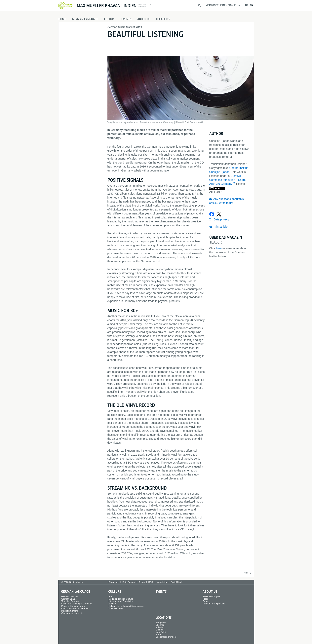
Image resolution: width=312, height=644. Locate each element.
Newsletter (162, 582)
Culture (110, 19)
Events (126, 19)
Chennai (160, 625)
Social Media (177, 582)
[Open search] (199, 5)
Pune (158, 634)
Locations (163, 19)
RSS (151, 582)
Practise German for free (73, 606)
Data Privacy (129, 582)
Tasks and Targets (212, 596)
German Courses (70, 596)
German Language (85, 19)
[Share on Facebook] (212, 214)
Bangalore (161, 623)
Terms (142, 582)
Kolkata (159, 627)
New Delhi (161, 632)
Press (206, 599)
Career (206, 601)
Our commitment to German (75, 608)
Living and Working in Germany (77, 604)
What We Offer (116, 608)
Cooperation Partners (166, 637)
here (219, 248)
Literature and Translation (121, 601)
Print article (221, 227)
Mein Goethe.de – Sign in (223, 5)
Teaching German (70, 601)
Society (112, 604)
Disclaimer (114, 582)
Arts (110, 596)
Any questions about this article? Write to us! (227, 201)
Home (62, 19)
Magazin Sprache (70, 611)
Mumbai (159, 630)
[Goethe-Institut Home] (65, 6)
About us (144, 19)
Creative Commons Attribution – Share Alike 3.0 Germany (228, 180)
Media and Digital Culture (121, 599)
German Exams (69, 599)
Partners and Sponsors (214, 604)
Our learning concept (71, 613)
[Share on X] (219, 214)
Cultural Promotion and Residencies (126, 606)
